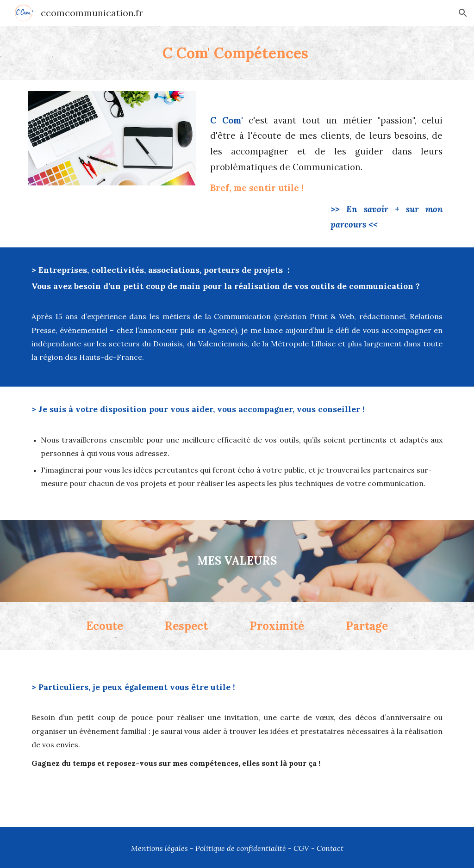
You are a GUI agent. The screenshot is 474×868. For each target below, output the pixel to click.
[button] (463, 13)
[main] (237, 53)
